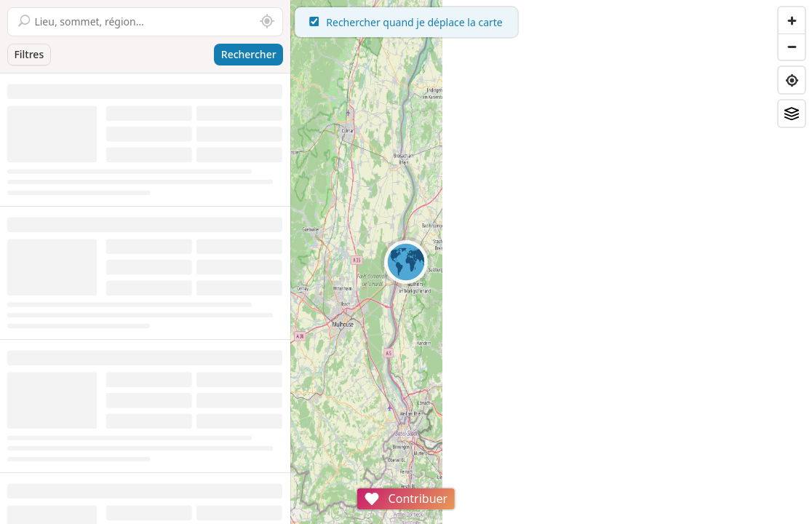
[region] (552, 262)
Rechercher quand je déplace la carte (552, 22)
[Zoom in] (792, 20)
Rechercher (249, 54)
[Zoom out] (792, 47)
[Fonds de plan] (792, 114)
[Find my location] (792, 80)
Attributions (392, 516)
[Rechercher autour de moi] (267, 22)
